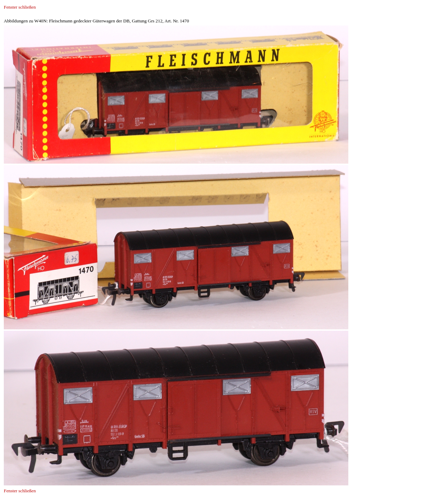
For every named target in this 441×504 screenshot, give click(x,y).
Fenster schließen (20, 7)
